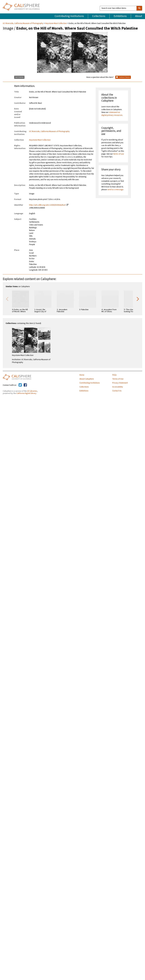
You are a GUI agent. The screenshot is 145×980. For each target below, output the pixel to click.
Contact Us (117, 391)
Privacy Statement (120, 383)
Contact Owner (123, 77)
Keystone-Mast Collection (56, 23)
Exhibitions (120, 16)
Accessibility (118, 387)
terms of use (119, 154)
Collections (99, 16)
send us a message (115, 190)
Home (82, 375)
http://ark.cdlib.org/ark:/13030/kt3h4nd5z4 (47, 205)
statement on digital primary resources (112, 114)
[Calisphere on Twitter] (20, 385)
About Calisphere (87, 379)
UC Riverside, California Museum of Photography (23, 23)
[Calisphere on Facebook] (25, 385)
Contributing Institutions (69, 16)
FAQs (114, 375)
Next (138, 299)
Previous (7, 299)
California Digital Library (26, 393)
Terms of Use (118, 379)
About (139, 16)
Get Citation (19, 77)
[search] (139, 8)
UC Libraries (32, 391)
